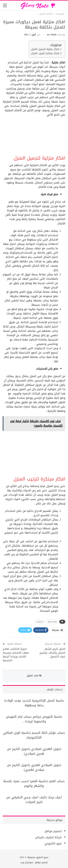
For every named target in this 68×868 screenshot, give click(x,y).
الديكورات (40, 622)
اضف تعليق (34, 676)
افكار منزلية (52, 622)
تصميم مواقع (53, 831)
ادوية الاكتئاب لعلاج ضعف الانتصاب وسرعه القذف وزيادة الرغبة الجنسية (16, 655)
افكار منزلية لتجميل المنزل (45, 49)
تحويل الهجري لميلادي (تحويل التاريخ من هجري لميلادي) (34, 751)
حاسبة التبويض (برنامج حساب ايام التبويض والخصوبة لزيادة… (34, 719)
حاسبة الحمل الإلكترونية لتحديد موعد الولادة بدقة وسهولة (34, 703)
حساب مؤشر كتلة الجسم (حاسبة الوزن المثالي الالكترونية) (34, 735)
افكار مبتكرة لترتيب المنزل (45, 54)
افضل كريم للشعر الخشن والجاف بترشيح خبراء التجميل (52, 653)
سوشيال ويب (27, 862)
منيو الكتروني (53, 843)
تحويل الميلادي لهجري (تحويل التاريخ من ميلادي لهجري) (34, 767)
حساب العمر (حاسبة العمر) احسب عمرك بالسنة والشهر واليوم (34, 783)
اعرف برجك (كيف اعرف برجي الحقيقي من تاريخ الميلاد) (34, 800)
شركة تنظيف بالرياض (48, 837)
